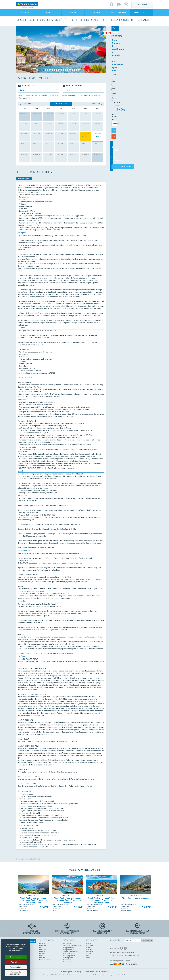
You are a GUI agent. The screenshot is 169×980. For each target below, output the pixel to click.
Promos (73, 13)
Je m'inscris (147, 940)
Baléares (42, 954)
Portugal (42, 952)
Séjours (89, 944)
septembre (25, 104)
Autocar (89, 954)
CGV (74, 972)
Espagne (42, 958)
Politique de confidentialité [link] (16, 973)
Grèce (41, 948)
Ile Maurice (43, 950)
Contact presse (68, 958)
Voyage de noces (68, 950)
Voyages (50, 13)
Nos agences (67, 944)
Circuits (89, 948)
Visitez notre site (133, 956)
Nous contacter (68, 962)
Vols (88, 956)
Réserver (144, 74)
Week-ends (90, 946)
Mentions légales (66, 972)
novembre (97, 104)
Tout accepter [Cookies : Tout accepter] (16, 957)
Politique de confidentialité (85, 972)
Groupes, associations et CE (72, 946)
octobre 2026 (61, 104)
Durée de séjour (72, 86)
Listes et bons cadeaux (70, 952)
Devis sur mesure (142, 13)
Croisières (90, 952)
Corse (41, 956)
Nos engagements (69, 956)
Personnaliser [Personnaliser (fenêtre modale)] (16, 967)
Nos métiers (96, 13)
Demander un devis (122, 74)
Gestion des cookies (102, 972)
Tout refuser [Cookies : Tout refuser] (16, 962)
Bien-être (89, 950)
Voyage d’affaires (119, 13)
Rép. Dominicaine (45, 960)
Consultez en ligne (128, 953)
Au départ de (118, 63)
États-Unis (43, 946)
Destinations (27, 13)
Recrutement (67, 960)
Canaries (42, 944)
